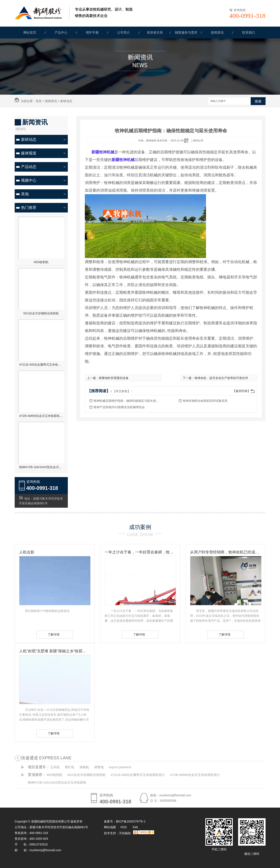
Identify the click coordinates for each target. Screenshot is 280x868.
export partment (120, 767)
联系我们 (249, 32)
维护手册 (92, 32)
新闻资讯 (217, 32)
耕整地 (99, 767)
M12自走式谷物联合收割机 (41, 313)
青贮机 (70, 767)
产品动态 (29, 167)
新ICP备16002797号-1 (131, 821)
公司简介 (124, 32)
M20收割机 (41, 262)
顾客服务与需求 (186, 32)
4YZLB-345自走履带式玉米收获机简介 (41, 365)
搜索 (258, 101)
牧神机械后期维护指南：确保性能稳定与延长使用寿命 (128, 401)
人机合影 (27, 552)
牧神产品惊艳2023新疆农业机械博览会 (119, 407)
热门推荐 (29, 208)
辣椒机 (84, 767)
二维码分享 (197, 141)
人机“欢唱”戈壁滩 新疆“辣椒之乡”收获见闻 (55, 651)
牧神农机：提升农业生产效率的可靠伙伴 (221, 378)
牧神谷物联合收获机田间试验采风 (205, 401)
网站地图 (110, 827)
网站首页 (30, 32)
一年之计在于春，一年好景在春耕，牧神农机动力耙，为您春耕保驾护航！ (140, 552)
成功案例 (140, 527)
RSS (124, 827)
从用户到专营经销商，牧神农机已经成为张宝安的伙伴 (226, 552)
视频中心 (29, 180)
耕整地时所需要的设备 (114, 378)
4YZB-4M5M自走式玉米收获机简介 (41, 416)
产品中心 (61, 32)
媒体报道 (29, 153)
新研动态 (66, 101)
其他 (25, 194)
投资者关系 (155, 32)
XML (136, 827)
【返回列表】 (242, 391)
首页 (39, 101)
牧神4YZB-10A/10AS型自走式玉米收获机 (41, 467)
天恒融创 (125, 833)
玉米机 (55, 767)
